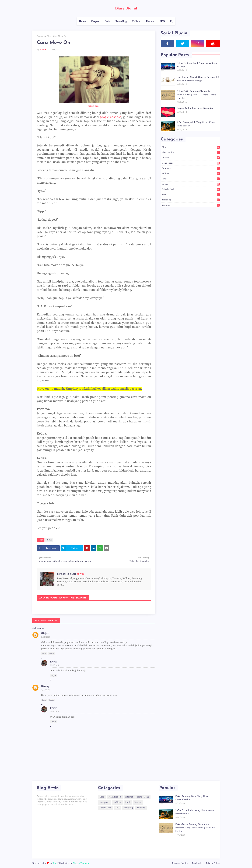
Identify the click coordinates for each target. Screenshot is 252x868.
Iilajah (45, 633)
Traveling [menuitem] (121, 21)
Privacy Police (213, 863)
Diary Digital (126, 9)
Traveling (191, 200)
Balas (44, 654)
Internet (191, 158)
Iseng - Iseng (191, 163)
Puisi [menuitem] (108, 21)
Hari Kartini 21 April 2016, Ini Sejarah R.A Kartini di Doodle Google (198, 79)
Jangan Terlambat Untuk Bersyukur (195, 108)
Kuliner (191, 174)
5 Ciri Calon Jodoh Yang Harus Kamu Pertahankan (196, 124)
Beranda (41, 36)
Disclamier (197, 863)
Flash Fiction (191, 152)
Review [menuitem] (150, 21)
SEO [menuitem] (162, 21)
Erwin (43, 50)
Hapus (51, 654)
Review (191, 184)
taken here (94, 106)
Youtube (191, 205)
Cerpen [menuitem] (95, 21)
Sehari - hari (191, 189)
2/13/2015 (54, 665)
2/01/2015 (46, 637)
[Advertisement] (65, 832)
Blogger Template (81, 863)
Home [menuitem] (82, 21)
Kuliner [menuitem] (136, 21)
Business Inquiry (180, 863)
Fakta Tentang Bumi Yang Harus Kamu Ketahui (197, 65)
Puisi (191, 179)
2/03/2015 (46, 690)
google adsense (110, 117)
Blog (49, 36)
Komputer (191, 168)
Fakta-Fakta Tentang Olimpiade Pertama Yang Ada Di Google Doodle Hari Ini (196, 95)
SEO (191, 195)
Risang (45, 686)
